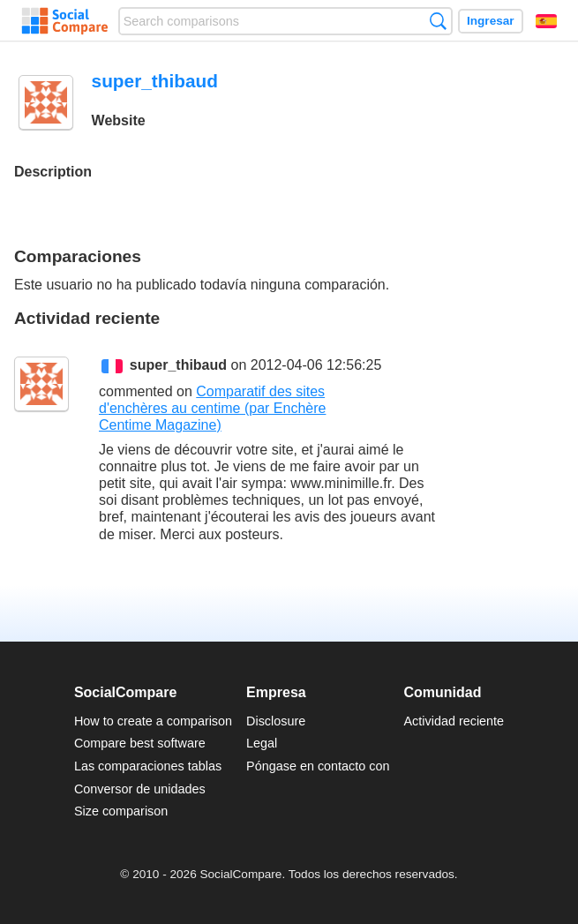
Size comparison (121, 811)
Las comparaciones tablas (148, 766)
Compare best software (140, 743)
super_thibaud (178, 365)
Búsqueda (438, 21)
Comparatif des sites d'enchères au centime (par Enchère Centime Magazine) (212, 408)
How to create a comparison (153, 721)
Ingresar (491, 21)
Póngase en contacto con (318, 766)
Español (546, 21)
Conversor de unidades (140, 789)
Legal (262, 743)
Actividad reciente (454, 721)
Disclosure (276, 721)
